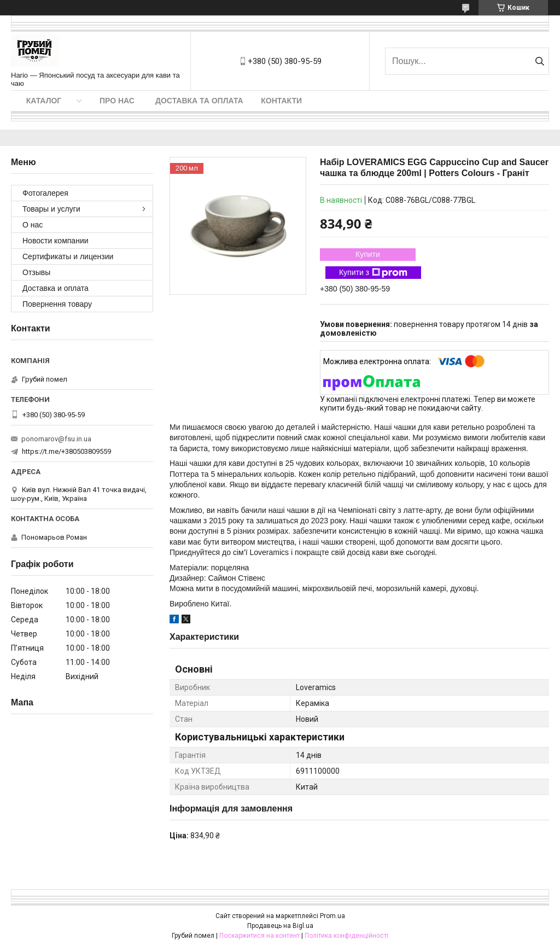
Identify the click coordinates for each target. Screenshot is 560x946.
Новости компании (56, 241)
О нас (33, 225)
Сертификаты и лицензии (68, 256)
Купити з (373, 273)
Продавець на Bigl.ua (280, 926)
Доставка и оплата (56, 288)
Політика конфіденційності (346, 936)
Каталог (44, 101)
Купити (368, 254)
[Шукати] (539, 61)
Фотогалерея (45, 193)
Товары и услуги (51, 209)
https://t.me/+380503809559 (66, 451)
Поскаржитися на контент (259, 936)
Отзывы (36, 272)
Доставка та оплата (199, 101)
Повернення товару (57, 304)
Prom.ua (332, 916)
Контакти (281, 101)
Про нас (117, 101)
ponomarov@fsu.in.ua (56, 439)
